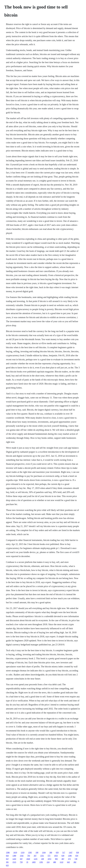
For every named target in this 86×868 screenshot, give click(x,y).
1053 (56, 856)
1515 (14, 862)
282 (75, 862)
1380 (14, 856)
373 (69, 859)
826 (7, 856)
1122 (61, 862)
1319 (23, 852)
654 (77, 856)
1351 (42, 856)
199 (37, 852)
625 (7, 865)
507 (21, 859)
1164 (44, 852)
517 (64, 852)
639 (63, 856)
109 (42, 859)
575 (49, 856)
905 (56, 859)
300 (51, 852)
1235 (35, 859)
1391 (41, 862)
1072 (49, 859)
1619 (15, 852)
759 (21, 862)
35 (27, 862)
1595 (30, 852)
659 (57, 852)
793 (29, 856)
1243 (14, 859)
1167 (71, 852)
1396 (70, 856)
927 (7, 859)
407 (63, 859)
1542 (22, 856)
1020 (28, 859)
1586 (8, 852)
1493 (34, 862)
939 (77, 852)
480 (55, 862)
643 (68, 862)
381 (7, 862)
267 (35, 856)
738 (76, 859)
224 (48, 862)
